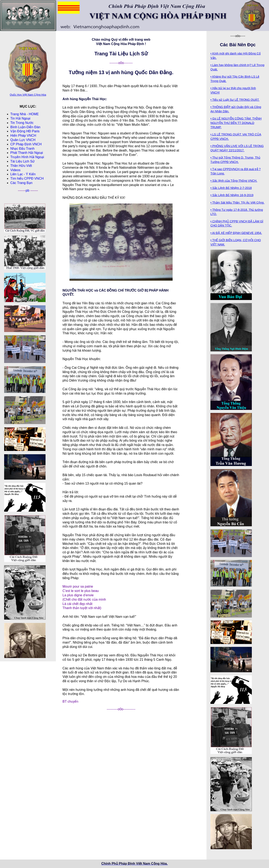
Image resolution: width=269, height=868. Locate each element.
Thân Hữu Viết (21, 166)
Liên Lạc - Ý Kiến (23, 174)
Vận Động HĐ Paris (25, 131)
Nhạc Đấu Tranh (22, 149)
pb (28, 190)
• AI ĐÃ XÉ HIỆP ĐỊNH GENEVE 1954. (236, 233)
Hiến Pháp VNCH (23, 136)
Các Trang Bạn (21, 183)
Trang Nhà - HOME (25, 114)
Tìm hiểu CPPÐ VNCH (27, 178)
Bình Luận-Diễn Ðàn (25, 127)
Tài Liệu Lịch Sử (22, 161)
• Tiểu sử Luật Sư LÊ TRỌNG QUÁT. (235, 100)
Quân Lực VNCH (23, 140)
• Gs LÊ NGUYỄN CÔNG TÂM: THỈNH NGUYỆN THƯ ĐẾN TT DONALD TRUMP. (236, 123)
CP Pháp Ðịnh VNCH (26, 144)
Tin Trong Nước (22, 123)
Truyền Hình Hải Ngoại (27, 157)
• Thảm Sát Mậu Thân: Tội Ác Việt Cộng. (237, 203)
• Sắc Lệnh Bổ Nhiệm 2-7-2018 (231, 188)
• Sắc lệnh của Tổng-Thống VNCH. (234, 181)
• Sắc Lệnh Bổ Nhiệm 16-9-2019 (232, 195)
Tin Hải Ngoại (20, 118)
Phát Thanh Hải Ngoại (27, 153)
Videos (15, 170)
